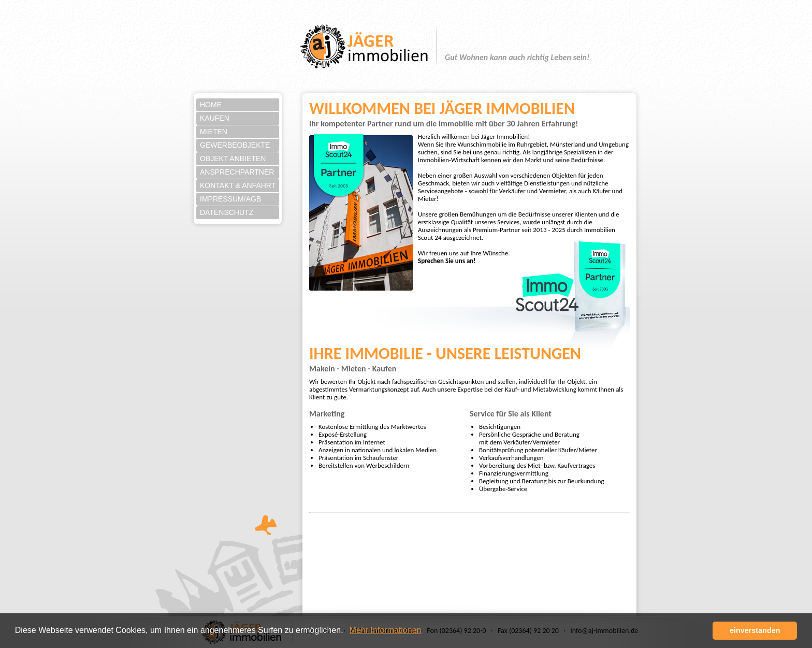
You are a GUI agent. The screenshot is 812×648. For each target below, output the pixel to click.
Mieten (214, 132)
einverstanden (755, 630)
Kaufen (215, 118)
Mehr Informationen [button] (386, 630)
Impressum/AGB (230, 199)
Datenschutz (227, 212)
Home (211, 105)
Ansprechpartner (237, 172)
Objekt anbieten (233, 159)
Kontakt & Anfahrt (238, 185)
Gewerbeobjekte (235, 145)
